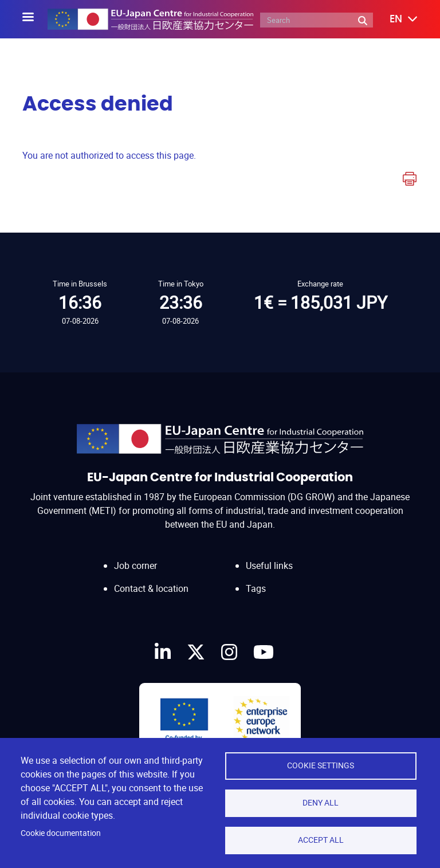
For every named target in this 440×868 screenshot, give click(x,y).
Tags (256, 578)
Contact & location (151, 578)
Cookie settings (321, 765)
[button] (395, 19)
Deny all (321, 803)
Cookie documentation (61, 833)
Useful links (269, 554)
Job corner (135, 554)
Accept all (321, 840)
